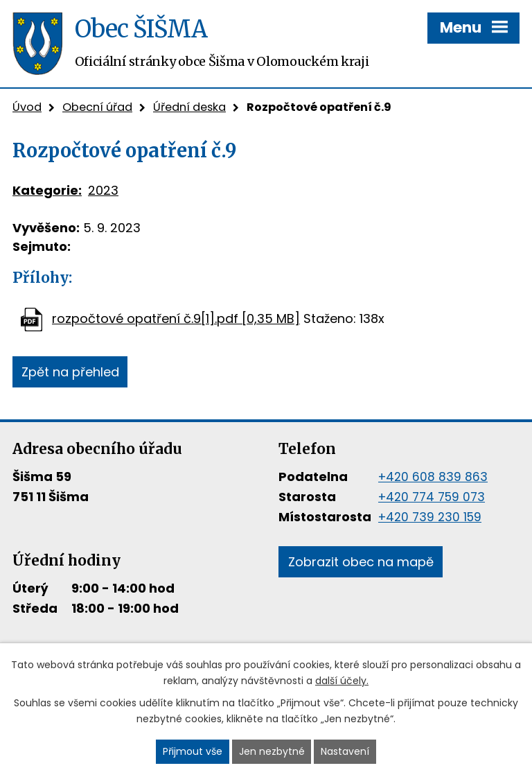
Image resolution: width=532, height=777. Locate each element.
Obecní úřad (97, 107)
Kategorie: (47, 190)
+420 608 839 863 (433, 477)
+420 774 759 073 (432, 497)
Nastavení (345, 751)
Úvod (27, 107)
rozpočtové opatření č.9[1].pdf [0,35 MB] (176, 318)
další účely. (342, 681)
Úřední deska (189, 107)
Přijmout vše (193, 751)
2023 (103, 190)
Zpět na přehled (70, 372)
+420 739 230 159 (430, 517)
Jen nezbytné (272, 751)
